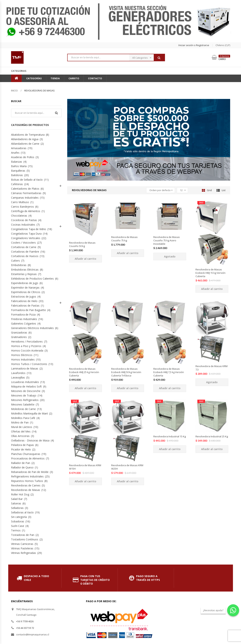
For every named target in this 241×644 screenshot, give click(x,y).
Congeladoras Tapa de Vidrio (29, 229)
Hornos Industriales (23, 359)
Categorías (34, 78)
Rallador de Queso (22, 467)
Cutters (15, 261)
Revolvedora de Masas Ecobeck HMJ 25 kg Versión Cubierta (84, 372)
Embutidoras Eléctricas (25, 270)
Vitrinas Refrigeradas (24, 553)
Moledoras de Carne (23, 409)
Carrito (74, 78)
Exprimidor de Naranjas (25, 288)
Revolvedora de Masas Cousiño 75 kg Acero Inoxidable (167, 240)
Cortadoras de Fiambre (25, 252)
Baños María (19, 166)
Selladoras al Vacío (22, 512)
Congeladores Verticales (26, 238)
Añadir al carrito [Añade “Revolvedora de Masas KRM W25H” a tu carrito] (128, 481)
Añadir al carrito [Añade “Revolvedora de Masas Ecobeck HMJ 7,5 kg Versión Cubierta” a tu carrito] (170, 388)
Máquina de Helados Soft (26, 386)
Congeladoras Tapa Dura (26, 234)
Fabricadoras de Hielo (24, 301)
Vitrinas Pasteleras (22, 548)
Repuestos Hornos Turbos (27, 481)
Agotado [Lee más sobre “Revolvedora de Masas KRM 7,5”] (212, 382)
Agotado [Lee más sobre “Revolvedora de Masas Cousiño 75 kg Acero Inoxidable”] (170, 256)
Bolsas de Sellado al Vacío (27, 180)
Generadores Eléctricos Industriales (32, 328)
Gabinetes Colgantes (24, 323)
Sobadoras (18, 521)
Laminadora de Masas (25, 368)
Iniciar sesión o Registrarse (194, 45)
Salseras (16, 503)
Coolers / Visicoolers (23, 243)
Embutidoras (19, 265)
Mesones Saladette (23, 404)
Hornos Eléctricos (22, 355)
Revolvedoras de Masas (26, 490)
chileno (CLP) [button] (223, 45)
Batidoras (17, 175)
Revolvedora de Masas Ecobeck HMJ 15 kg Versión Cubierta (210, 273)
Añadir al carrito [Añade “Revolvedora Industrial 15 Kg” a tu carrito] (170, 449)
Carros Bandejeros (22, 207)
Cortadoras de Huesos (25, 256)
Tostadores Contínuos (25, 539)
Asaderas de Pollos (23, 157)
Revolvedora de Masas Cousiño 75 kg (124, 239)
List (221, 190)
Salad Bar (17, 499)
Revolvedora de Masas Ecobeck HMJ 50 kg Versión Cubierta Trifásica (126, 372)
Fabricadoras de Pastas (25, 306)
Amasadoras (19, 148)
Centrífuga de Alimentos (26, 211)
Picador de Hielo (21, 449)
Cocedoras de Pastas (24, 220)
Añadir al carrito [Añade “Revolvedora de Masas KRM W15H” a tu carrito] (85, 481)
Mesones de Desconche (26, 391)
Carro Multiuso (20, 202)
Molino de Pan (20, 422)
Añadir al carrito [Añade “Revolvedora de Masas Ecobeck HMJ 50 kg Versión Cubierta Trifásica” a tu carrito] (128, 388)
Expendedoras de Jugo (25, 283)
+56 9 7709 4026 (25, 621)
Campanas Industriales (25, 198)
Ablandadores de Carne (25, 144)
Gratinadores (19, 337)
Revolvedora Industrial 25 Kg (212, 436)
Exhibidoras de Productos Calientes (32, 279)
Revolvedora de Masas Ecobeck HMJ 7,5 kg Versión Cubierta (169, 372)
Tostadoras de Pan (23, 535)
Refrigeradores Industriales (27, 476)
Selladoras (17, 508)
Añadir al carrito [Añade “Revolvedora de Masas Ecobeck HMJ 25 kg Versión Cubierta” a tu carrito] (85, 388)
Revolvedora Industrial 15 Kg (170, 436)
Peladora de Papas (22, 445)
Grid (207, 190)
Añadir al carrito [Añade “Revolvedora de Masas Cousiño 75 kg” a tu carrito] (128, 253)
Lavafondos (18, 373)
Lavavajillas (18, 377)
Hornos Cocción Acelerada (27, 350)
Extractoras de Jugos (24, 297)
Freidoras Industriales (24, 319)
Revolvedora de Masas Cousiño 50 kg (82, 244)
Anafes (15, 153)
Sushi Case (18, 526)
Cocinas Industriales (23, 225)
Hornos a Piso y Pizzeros (26, 346)
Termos (16, 530)
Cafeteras (17, 184)
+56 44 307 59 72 (25, 628)
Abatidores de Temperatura (28, 135)
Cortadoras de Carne (24, 247)
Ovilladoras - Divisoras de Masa (30, 440)
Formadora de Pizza (23, 315)
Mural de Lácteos (22, 427)
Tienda (55, 78)
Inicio (14, 91)
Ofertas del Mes (21, 431)
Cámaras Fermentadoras (26, 193)
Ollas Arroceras (20, 436)
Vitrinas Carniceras (22, 544)
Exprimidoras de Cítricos (26, 292)
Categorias (19, 71)
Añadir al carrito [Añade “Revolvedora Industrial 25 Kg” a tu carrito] (212, 449)
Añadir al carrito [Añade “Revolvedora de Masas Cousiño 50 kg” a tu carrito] (85, 259)
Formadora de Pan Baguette (28, 310)
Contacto (95, 78)
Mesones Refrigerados (25, 400)
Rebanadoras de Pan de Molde (30, 472)
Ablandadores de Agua (25, 139)
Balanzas (17, 162)
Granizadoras (19, 332)
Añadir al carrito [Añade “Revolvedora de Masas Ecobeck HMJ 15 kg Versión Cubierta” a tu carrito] (212, 289)
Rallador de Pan (21, 463)
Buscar (159, 58)
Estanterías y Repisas (24, 274)
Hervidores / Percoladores (27, 341)
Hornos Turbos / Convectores (29, 364)
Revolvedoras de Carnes (26, 485)
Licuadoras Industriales (25, 382)
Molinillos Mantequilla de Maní (29, 413)
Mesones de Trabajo (24, 395)
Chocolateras (19, 216)
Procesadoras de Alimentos (28, 458)
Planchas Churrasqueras (26, 454)
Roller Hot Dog (20, 494)
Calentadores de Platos (25, 189)
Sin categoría (19, 517)
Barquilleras (18, 171)
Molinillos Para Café (23, 418)
